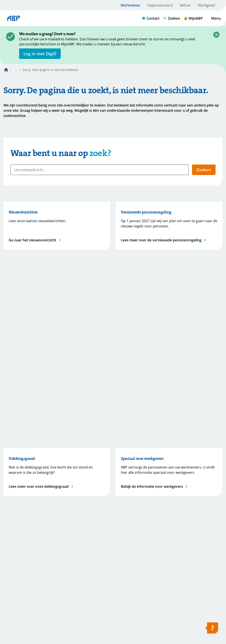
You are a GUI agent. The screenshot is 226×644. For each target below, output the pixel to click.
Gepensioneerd (160, 5)
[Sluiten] (216, 35)
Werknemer (130, 5)
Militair (185, 5)
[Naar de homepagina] (6, 70)
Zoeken (204, 170)
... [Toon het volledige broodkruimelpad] (16, 70)
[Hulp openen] (211, 629)
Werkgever (207, 5)
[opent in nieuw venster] (40, 54)
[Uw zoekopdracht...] (100, 170)
